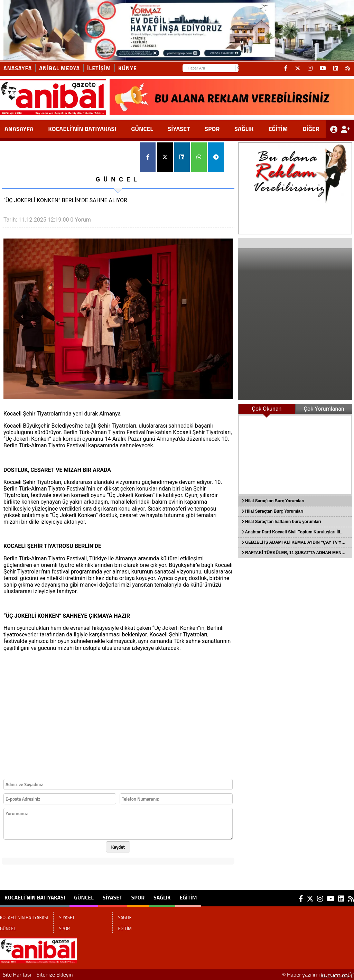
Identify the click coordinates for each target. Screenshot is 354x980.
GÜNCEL (142, 129)
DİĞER (311, 129)
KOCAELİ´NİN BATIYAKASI (82, 129)
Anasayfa (18, 68)
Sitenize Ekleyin (55, 974)
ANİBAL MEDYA (59, 68)
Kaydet (118, 847)
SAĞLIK (244, 129)
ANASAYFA (19, 129)
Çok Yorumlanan (324, 409)
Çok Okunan (267, 409)
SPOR (212, 129)
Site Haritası (17, 974)
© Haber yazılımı (318, 974)
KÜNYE (128, 68)
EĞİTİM (278, 129)
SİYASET (179, 129)
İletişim (99, 68)
